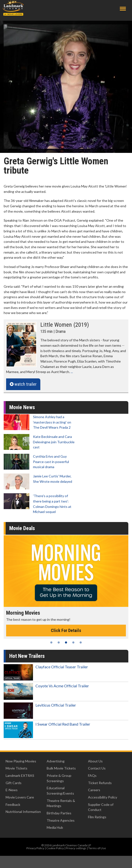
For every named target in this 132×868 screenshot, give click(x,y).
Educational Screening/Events (60, 791)
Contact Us (97, 768)
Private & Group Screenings (59, 778)
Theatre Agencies (61, 820)
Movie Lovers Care (20, 797)
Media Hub (55, 827)
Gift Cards (14, 783)
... (72, 372)
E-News (12, 790)
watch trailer (23, 384)
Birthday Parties (59, 813)
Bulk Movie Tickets (61, 768)
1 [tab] (51, 642)
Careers (94, 790)
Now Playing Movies (21, 761)
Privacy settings (76, 848)
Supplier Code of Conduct (101, 807)
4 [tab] (73, 642)
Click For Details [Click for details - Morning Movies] (66, 630)
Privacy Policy (35, 848)
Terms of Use (97, 848)
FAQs (92, 775)
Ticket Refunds (100, 783)
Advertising (56, 761)
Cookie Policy (55, 848)
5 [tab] (81, 642)
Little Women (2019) (65, 325)
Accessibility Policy (103, 797)
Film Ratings (97, 817)
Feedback (13, 804)
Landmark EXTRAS (20, 775)
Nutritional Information (23, 812)
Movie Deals (22, 528)
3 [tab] (66, 642)
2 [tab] (59, 642)
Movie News (22, 407)
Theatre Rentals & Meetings (61, 803)
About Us (95, 761)
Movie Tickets (16, 768)
